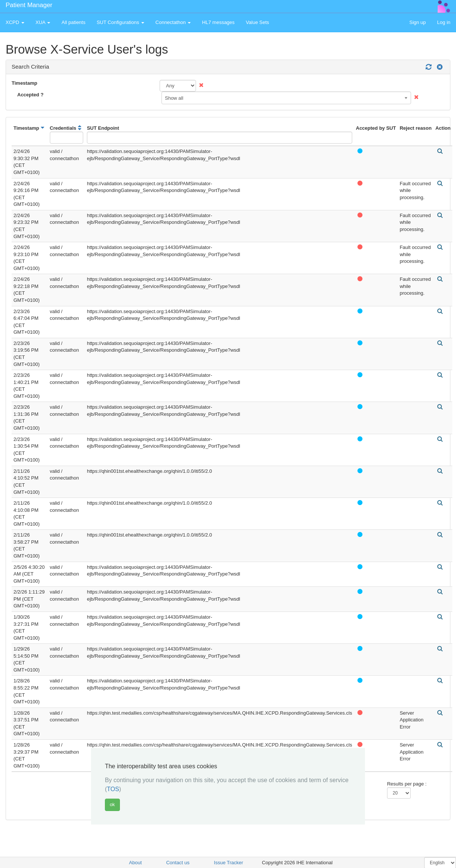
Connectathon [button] (173, 22)
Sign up (417, 22)
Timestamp (24, 83)
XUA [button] (43, 22)
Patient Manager (29, 5)
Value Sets (257, 22)
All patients (73, 22)
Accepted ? (30, 95)
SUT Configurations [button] (120, 22)
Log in (444, 22)
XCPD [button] (15, 22)
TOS (113, 789)
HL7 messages (218, 22)
